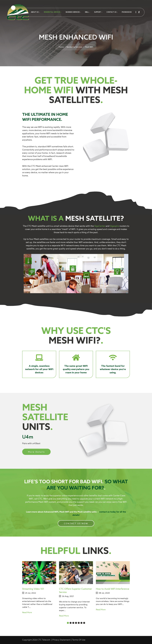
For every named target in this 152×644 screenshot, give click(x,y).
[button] (68, 623)
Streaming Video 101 (33, 589)
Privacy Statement (61, 640)
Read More (27, 613)
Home (61, 47)
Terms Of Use (79, 640)
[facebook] (139, 12)
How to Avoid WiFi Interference (112, 589)
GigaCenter (100, 226)
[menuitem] (35, 12)
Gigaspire (114, 226)
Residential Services (74, 47)
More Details (36, 452)
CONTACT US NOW (76, 524)
